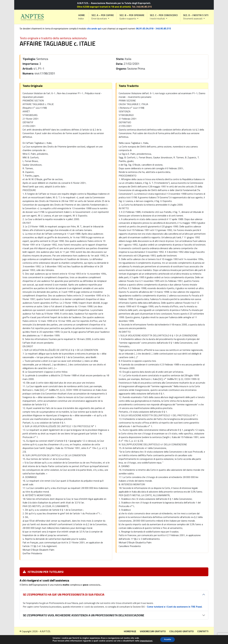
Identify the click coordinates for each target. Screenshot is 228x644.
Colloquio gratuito (182, 631)
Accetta (168, 639)
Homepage (130, 631)
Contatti (203, 631)
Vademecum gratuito (153, 631)
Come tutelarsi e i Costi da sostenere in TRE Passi (174, 607)
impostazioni (145, 641)
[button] (103, 17)
